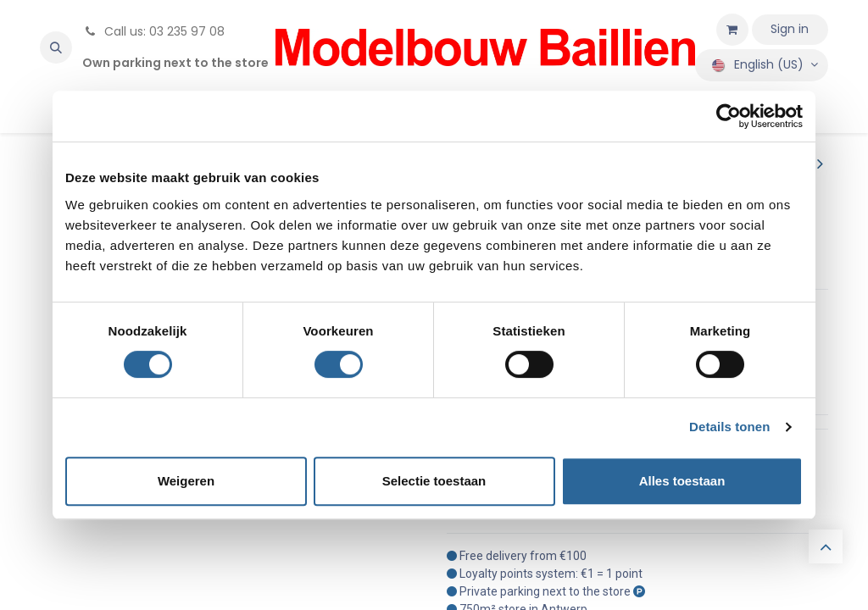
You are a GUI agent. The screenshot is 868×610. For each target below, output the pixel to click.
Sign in (790, 29)
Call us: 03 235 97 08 (153, 31)
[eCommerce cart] (732, 30)
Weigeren (186, 481)
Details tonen (729, 427)
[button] (56, 47)
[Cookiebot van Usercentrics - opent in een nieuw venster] (729, 116)
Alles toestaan (682, 481)
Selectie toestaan (434, 481)
